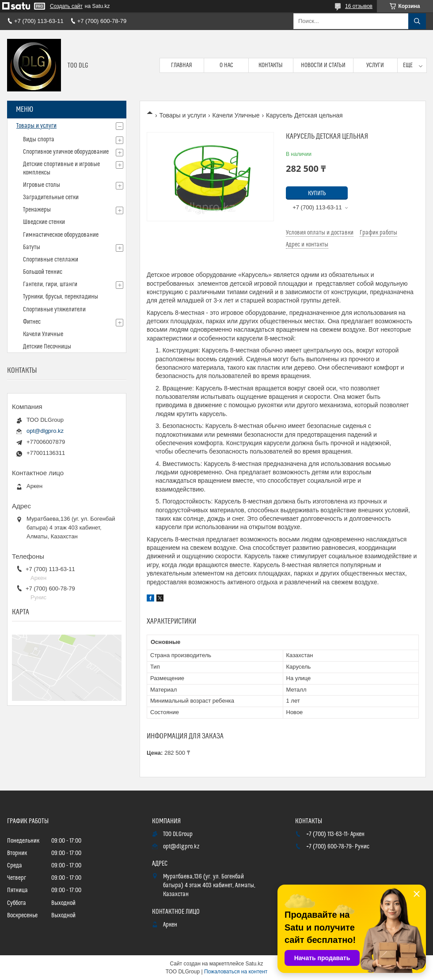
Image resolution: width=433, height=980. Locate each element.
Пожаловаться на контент (236, 972)
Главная (182, 65)
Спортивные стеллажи (51, 260)
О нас (226, 65)
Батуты (32, 247)
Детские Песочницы (47, 347)
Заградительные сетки (51, 197)
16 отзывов (359, 6)
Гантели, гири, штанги (50, 284)
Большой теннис (43, 272)
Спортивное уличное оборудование (66, 152)
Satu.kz (254, 964)
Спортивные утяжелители (54, 310)
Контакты (271, 65)
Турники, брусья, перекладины (61, 297)
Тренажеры (37, 210)
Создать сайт (66, 6)
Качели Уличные (236, 115)
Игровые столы (42, 185)
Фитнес (32, 322)
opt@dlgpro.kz (45, 431)
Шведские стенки (44, 222)
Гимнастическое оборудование (61, 235)
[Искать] (417, 21)
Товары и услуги (182, 115)
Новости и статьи (323, 65)
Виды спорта (39, 140)
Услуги (375, 65)
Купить (317, 193)
